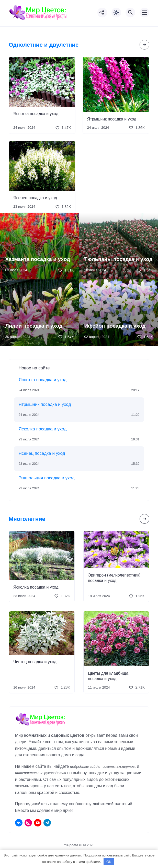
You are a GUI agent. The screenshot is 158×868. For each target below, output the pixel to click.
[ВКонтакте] (19, 823)
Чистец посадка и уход (35, 662)
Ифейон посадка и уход (115, 326)
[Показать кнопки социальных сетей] (102, 13)
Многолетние (27, 519)
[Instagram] (28, 823)
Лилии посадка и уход (34, 326)
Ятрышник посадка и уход (112, 119)
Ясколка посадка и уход (42, 429)
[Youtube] (38, 823)
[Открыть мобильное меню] (144, 13)
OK (109, 862)
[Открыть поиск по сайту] (130, 13)
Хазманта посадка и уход (38, 259)
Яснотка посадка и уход (36, 114)
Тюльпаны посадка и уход (118, 259)
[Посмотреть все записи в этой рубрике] (144, 45)
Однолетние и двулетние (44, 45)
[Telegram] (47, 823)
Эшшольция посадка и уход (46, 478)
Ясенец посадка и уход (35, 198)
